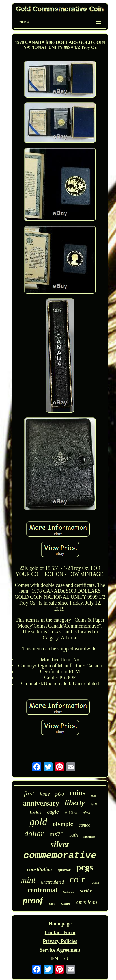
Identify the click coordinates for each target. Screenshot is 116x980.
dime (66, 903)
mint (28, 880)
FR (65, 959)
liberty (75, 803)
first (29, 793)
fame (45, 794)
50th (74, 835)
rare (52, 904)
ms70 (57, 834)
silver (60, 844)
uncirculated (52, 882)
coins (78, 793)
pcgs (85, 867)
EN (55, 959)
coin (78, 879)
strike (86, 891)
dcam (95, 882)
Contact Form (60, 933)
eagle (53, 812)
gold (38, 822)
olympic (63, 824)
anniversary (41, 803)
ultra (86, 813)
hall (94, 795)
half (94, 805)
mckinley (90, 836)
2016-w (71, 812)
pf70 (59, 794)
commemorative (60, 856)
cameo (85, 825)
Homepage (60, 924)
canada (69, 891)
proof (33, 900)
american (87, 902)
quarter (64, 870)
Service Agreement (60, 950)
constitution (40, 869)
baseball (36, 813)
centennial (43, 890)
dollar (34, 833)
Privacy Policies (60, 941)
